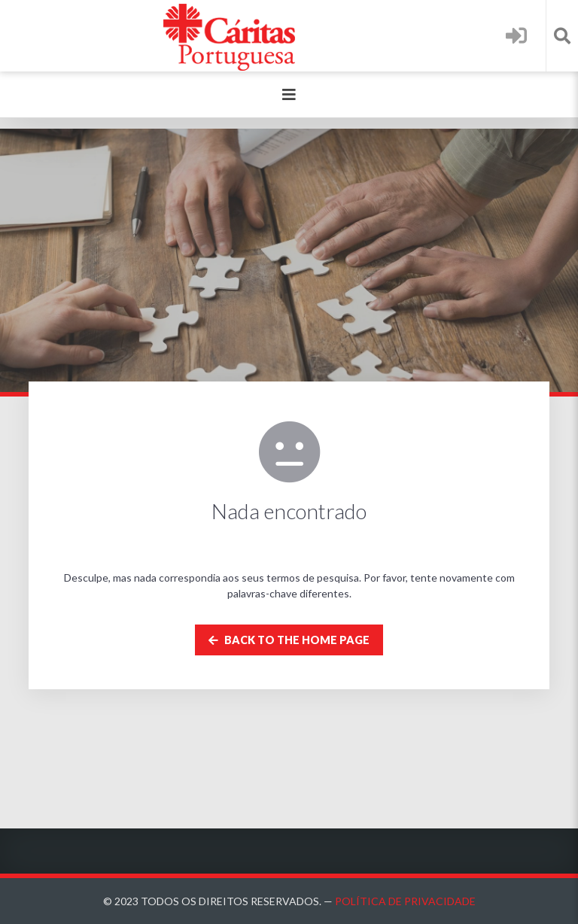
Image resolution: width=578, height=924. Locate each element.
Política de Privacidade (405, 901)
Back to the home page (289, 640)
